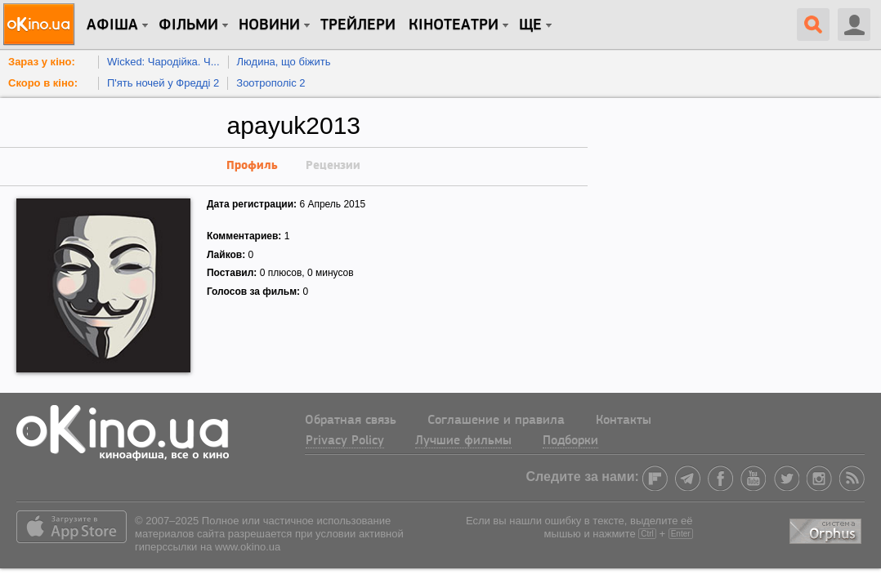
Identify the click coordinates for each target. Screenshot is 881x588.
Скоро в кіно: (43, 83)
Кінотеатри (454, 25)
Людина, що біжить (284, 62)
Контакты (624, 421)
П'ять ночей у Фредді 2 (163, 83)
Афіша (112, 25)
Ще (530, 25)
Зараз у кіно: (42, 62)
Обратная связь (351, 421)
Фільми (188, 25)
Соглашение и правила (496, 421)
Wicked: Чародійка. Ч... (163, 62)
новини (269, 25)
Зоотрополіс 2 (271, 83)
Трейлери (358, 25)
